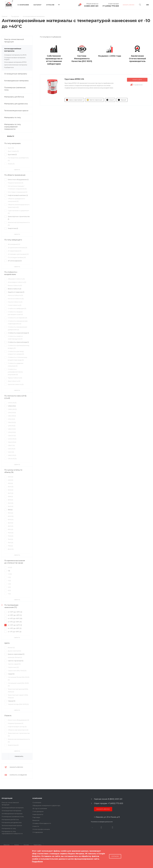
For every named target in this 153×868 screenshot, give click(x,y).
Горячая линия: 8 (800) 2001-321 (108, 799)
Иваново (7, 845)
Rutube (101, 827)
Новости (36, 826)
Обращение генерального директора (46, 805)
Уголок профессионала (41, 829)
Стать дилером (38, 811)
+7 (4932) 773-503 (111, 6)
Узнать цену (137, 80)
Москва (26, 845)
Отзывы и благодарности (42, 823)
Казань (17, 845)
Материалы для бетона (18, 97)
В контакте (92, 827)
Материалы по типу (18, 118)
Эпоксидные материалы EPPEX (15, 62)
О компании (37, 803)
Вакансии (36, 820)
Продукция (7, 798)
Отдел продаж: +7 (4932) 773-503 (109, 803)
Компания (37, 798)
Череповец (37, 845)
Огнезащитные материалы (16, 74)
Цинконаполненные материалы (16, 65)
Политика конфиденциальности (102, 822)
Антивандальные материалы (16, 81)
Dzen (112, 827)
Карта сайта (6, 859)
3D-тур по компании (40, 808)
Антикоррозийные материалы (18, 50)
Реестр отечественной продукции (14, 40)
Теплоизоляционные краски (16, 111)
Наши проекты (38, 814)
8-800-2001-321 (91, 6)
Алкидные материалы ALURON (15, 55)
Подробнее (37, 862)
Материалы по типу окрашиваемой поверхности (18, 127)
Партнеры (36, 817)
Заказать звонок (103, 809)
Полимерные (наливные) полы (18, 89)
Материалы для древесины (16, 104)
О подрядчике (38, 832)
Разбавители (9, 67)
